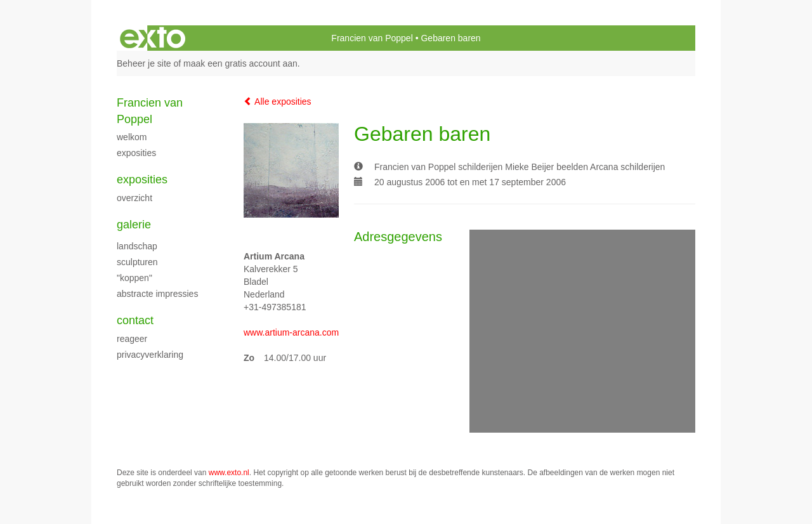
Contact (135, 320)
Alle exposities (278, 102)
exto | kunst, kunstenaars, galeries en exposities (153, 38)
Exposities (142, 180)
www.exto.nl (229, 473)
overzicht (134, 198)
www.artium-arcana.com (291, 332)
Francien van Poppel (372, 38)
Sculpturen (137, 262)
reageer (132, 339)
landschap (137, 246)
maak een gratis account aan (240, 63)
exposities (136, 153)
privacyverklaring (150, 355)
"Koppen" (134, 278)
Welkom (132, 137)
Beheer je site (144, 63)
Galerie (134, 225)
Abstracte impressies (157, 294)
